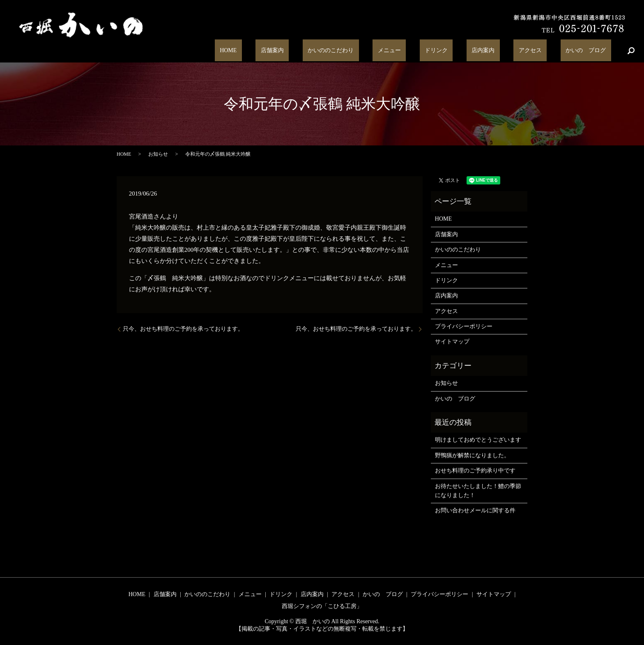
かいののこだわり (387, 51)
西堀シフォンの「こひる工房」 (322, 606)
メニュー (435, 51)
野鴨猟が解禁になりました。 (472, 455)
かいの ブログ (591, 51)
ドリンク (472, 51)
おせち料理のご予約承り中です (475, 471)
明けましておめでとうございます (478, 440)
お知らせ (158, 154)
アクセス (545, 51)
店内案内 (508, 51)
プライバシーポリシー (464, 326)
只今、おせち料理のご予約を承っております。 (183, 329)
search (631, 51)
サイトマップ (452, 342)
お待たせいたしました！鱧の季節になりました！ (478, 491)
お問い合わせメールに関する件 (475, 510)
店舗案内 (338, 51)
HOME (305, 51)
